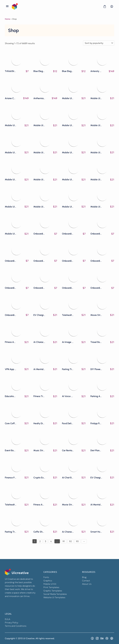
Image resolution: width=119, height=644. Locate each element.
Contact (86, 581)
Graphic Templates (53, 591)
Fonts (46, 577)
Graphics (48, 581)
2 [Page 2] (40, 541)
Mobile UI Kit (50, 584)
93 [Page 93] (77, 541)
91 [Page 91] (64, 541)
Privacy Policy (12, 622)
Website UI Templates (54, 597)
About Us (87, 584)
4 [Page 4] (51, 541)
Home (7, 19)
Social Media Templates (55, 594)
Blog (84, 577)
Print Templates (51, 587)
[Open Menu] (7, 6)
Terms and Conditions (16, 626)
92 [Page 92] (70, 541)
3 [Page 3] (45, 541)
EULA (8, 619)
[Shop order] (99, 43)
